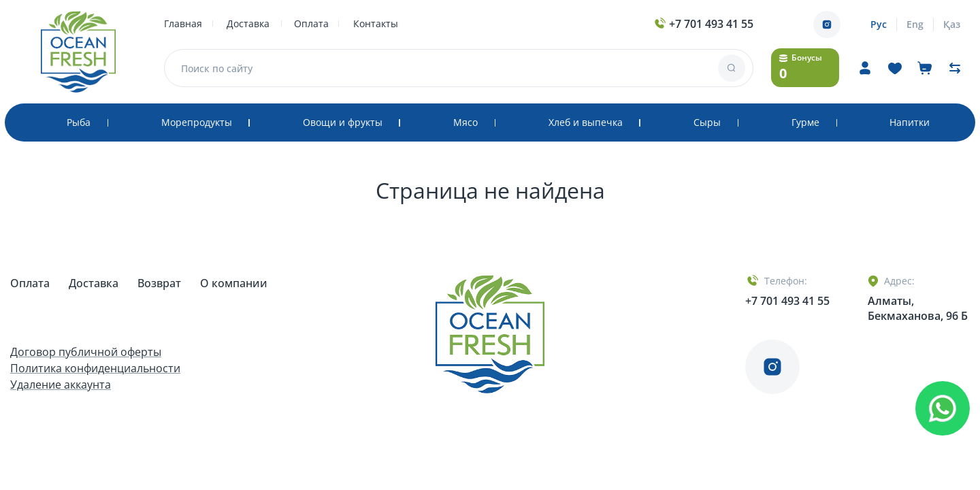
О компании (234, 283)
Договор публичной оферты (86, 352)
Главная (183, 23)
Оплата (311, 23)
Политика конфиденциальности (95, 368)
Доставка (248, 23)
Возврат (161, 283)
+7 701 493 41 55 (703, 24)
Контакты (376, 23)
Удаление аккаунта (61, 385)
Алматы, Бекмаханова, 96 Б (918, 308)
